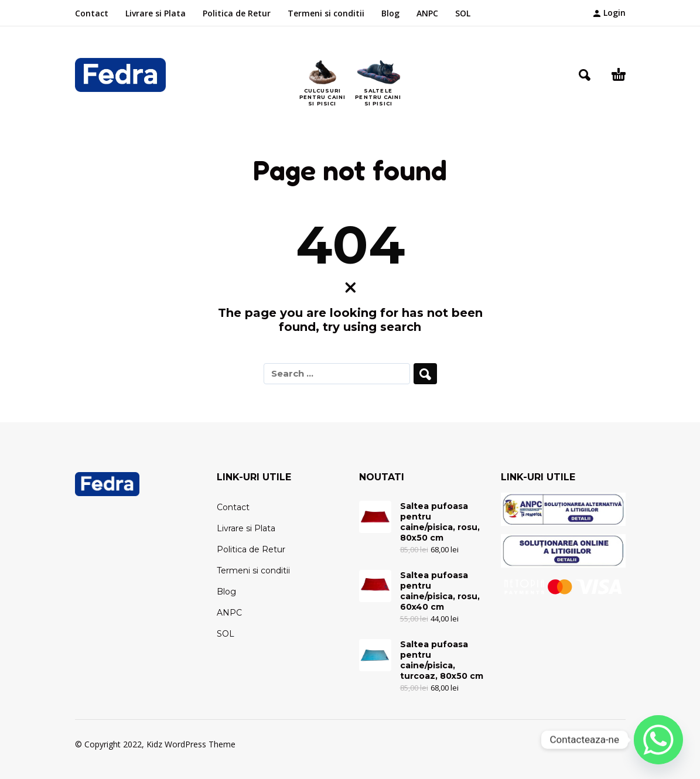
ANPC (427, 13)
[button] (585, 75)
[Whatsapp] (658, 740)
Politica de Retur (237, 13)
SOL (463, 13)
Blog (390, 13)
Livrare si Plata (156, 13)
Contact (92, 13)
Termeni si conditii (326, 13)
